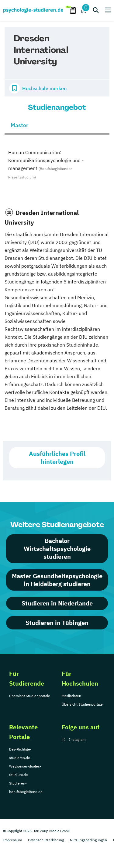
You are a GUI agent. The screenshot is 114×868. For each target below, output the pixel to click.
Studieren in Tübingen (57, 623)
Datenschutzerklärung (46, 840)
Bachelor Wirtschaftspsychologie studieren (57, 549)
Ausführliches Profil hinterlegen (57, 458)
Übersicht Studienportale (30, 696)
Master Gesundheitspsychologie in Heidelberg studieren (57, 580)
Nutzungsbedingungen (88, 840)
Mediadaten (71, 696)
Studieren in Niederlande (57, 603)
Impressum (12, 840)
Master (19, 125)
